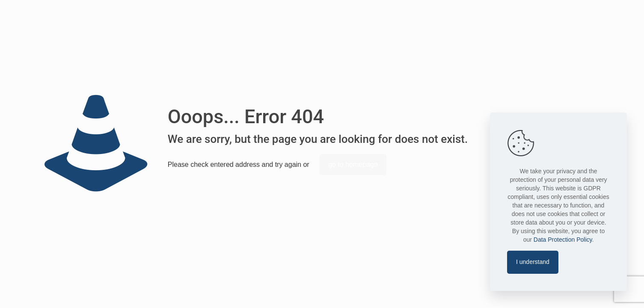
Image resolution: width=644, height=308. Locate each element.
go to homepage (353, 164)
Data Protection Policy (563, 240)
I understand (533, 262)
